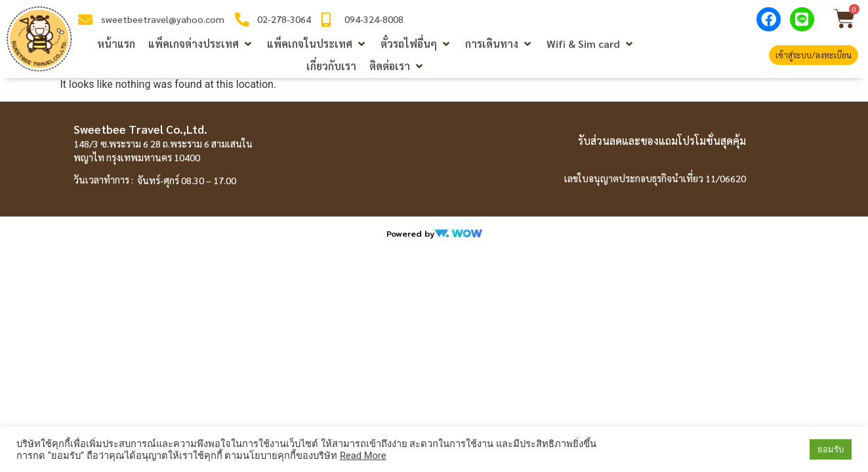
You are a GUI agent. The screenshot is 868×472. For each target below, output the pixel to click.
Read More (363, 456)
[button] (201, 44)
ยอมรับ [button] (831, 449)
